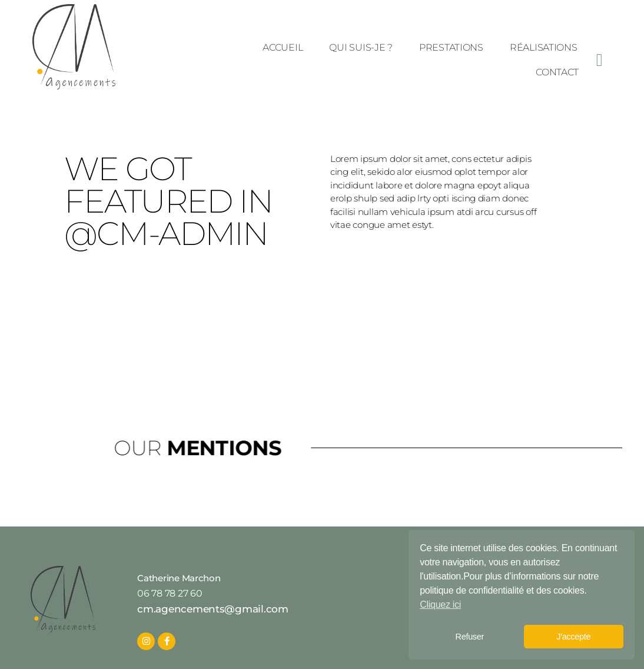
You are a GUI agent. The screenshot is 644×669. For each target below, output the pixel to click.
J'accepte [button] (573, 637)
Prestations (451, 47)
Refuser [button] (470, 637)
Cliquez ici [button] (440, 605)
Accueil (283, 47)
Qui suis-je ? (361, 47)
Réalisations (544, 47)
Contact (557, 72)
